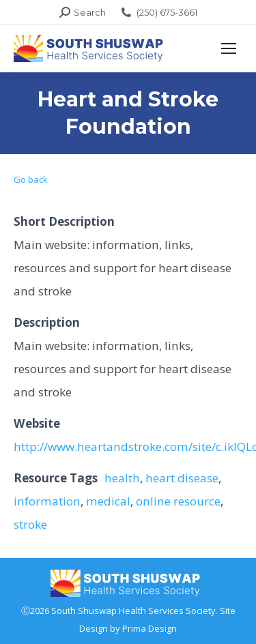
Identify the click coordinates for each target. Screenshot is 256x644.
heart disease (182, 478)
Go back (31, 179)
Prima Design (150, 628)
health (122, 478)
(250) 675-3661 (158, 13)
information (47, 501)
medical (108, 501)
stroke (30, 524)
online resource (178, 501)
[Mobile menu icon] (229, 48)
